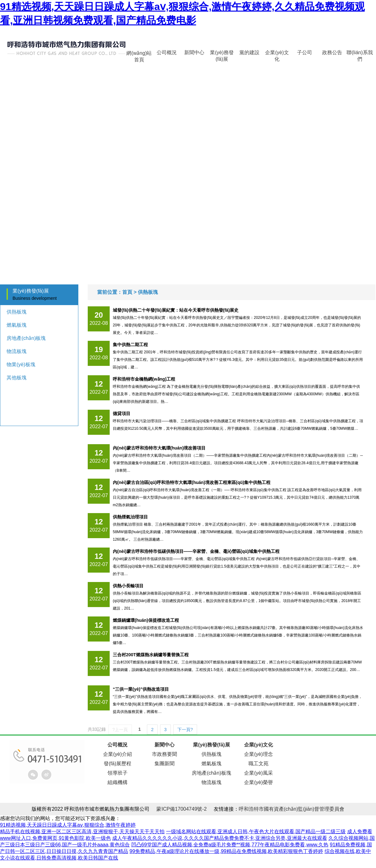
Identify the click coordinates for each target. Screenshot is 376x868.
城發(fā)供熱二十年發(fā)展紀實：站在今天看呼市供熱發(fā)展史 (176, 310)
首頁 (127, 292)
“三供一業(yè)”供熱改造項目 (141, 689)
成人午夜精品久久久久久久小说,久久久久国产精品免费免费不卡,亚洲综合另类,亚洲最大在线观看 (219, 838)
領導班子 (118, 773)
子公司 (305, 52)
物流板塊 (17, 351)
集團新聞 (164, 764)
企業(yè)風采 (258, 773)
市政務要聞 (164, 754)
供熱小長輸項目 (128, 586)
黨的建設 (249, 52)
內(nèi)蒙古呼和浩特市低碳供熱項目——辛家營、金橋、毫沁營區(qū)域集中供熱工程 (196, 551)
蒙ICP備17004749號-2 (181, 809)
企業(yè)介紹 (118, 754)
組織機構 (118, 782)
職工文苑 (258, 764)
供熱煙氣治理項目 (130, 517)
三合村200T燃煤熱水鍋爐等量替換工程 (151, 655)
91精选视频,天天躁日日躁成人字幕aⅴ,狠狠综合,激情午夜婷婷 (68, 825)
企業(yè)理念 (258, 754)
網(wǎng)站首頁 (139, 55)
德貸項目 (122, 413)
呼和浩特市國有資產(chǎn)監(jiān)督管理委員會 (292, 809)
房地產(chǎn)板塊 (26, 338)
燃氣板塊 (17, 325)
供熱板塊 (17, 312)
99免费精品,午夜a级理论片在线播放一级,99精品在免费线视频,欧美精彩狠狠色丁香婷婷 (226, 851)
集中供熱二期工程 (130, 345)
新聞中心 (194, 52)
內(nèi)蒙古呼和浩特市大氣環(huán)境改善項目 (159, 448)
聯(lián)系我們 (360, 54)
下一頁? (185, 730)
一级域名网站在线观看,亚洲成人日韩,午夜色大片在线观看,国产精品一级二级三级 (256, 832)
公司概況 (167, 52)
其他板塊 (17, 378)
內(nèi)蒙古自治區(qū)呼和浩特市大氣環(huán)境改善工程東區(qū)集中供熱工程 (192, 482)
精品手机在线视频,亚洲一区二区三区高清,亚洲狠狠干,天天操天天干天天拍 (82, 832)
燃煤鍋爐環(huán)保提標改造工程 (146, 620)
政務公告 (332, 52)
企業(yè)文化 (277, 54)
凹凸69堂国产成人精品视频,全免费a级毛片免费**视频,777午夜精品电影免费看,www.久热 (230, 845)
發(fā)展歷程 (118, 764)
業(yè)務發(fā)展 (222, 54)
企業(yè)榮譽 (258, 782)
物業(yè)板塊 (21, 364)
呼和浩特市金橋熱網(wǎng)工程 (144, 379)
